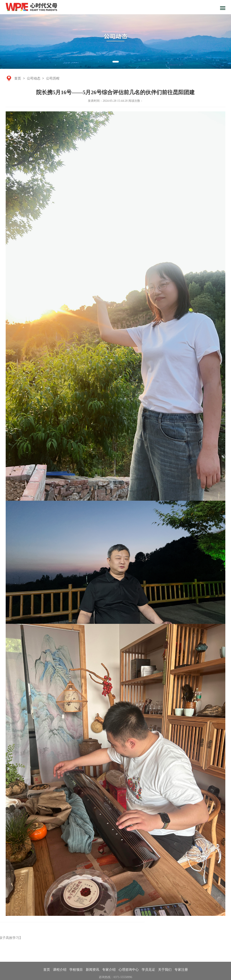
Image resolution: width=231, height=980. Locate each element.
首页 (18, 78)
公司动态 (34, 78)
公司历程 (53, 78)
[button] (116, 62)
